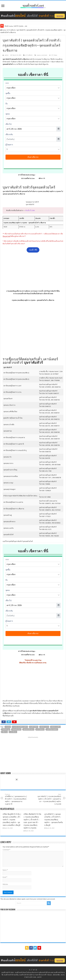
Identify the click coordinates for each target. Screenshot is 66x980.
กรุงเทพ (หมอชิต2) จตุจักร (20, 727)
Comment (6, 850)
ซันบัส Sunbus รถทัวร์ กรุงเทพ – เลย (16, 26)
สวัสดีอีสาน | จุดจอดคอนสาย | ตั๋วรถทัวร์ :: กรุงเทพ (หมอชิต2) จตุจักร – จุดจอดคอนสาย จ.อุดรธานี (17, 799)
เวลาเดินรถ (13, 732)
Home (3, 30)
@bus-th (40, 178)
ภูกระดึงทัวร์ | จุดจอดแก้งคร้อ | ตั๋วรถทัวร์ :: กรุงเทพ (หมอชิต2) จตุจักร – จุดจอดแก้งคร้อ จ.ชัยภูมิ (54, 820)
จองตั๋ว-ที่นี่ (33, 250)
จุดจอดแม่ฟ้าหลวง (29, 729)
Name (5, 870)
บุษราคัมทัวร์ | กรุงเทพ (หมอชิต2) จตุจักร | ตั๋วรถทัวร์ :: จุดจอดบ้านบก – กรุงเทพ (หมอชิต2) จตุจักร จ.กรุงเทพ (49, 799)
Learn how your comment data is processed (40, 899)
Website (5, 884)
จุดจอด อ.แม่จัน (56, 727)
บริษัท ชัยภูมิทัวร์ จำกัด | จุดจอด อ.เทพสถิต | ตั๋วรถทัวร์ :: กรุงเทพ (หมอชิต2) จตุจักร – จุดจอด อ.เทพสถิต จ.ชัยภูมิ (12, 820)
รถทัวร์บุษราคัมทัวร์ (52, 729)
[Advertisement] (33, 271)
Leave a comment (42, 55)
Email (5, 877)
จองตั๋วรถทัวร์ (8, 701)
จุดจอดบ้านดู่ (6, 729)
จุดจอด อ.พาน (44, 727)
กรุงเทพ (8, 727)
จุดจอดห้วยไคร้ (16, 729)
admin (7, 55)
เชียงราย (5, 732)
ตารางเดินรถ (11, 30)
